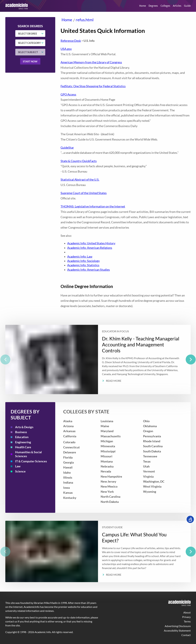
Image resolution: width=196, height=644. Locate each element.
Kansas (68, 493)
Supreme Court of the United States (84, 193)
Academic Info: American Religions (90, 248)
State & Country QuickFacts (79, 161)
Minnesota (108, 446)
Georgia (68, 462)
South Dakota (152, 451)
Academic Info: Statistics (83, 265)
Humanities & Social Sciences (28, 454)
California (70, 436)
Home (143, 6)
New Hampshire (111, 477)
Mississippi (108, 451)
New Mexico (109, 486)
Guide (187, 6)
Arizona (68, 426)
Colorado (69, 442)
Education (22, 437)
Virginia (148, 477)
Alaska (68, 421)
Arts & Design (24, 427)
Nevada (106, 471)
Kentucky (70, 498)
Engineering (23, 442)
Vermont (149, 471)
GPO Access (68, 94)
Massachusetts (111, 436)
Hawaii (68, 467)
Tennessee (150, 456)
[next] (191, 359)
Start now (30, 61)
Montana (107, 461)
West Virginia (152, 486)
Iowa (66, 488)
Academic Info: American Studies (89, 270)
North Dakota (110, 502)
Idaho (67, 473)
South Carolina (153, 446)
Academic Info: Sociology (83, 261)
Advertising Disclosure (178, 626)
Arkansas (69, 431)
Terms (187, 621)
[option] (98, 359)
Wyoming (150, 492)
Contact (186, 635)
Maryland (107, 431)
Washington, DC (154, 482)
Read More (114, 381)
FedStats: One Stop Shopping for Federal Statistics (93, 86)
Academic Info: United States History (91, 243)
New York (107, 492)
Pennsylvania (152, 436)
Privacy (186, 617)
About (187, 612)
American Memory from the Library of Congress (91, 62)
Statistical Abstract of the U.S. (80, 180)
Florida (68, 457)
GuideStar (67, 148)
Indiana (68, 483)
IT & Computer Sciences (31, 461)
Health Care (23, 447)
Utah (146, 466)
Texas (147, 461)
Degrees (153, 6)
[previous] (5, 359)
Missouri (106, 456)
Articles (177, 6)
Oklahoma (150, 426)
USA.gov (66, 49)
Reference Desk (71, 41)
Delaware (70, 452)
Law (18, 466)
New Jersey (108, 482)
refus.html (85, 20)
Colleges (165, 6)
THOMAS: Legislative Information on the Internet (93, 206)
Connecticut (71, 447)
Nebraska (107, 466)
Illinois (68, 478)
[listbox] (98, 359)
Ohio (146, 421)
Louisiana (107, 421)
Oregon (148, 431)
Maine (105, 426)
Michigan (107, 441)
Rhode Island (152, 441)
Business (21, 432)
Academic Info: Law (80, 257)
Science (20, 471)
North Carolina (110, 497)
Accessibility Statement (177, 630)
